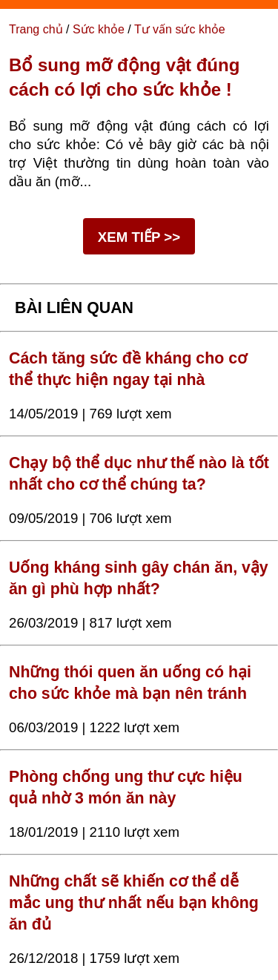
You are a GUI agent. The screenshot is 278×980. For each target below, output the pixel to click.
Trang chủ (36, 29)
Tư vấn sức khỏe (180, 29)
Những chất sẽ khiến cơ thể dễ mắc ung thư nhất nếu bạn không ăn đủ (134, 903)
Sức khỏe (99, 29)
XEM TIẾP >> (139, 237)
